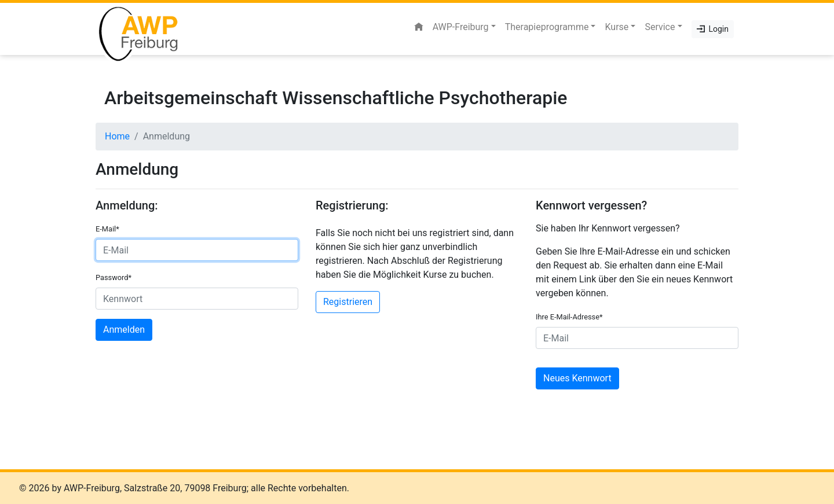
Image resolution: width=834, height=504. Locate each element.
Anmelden (124, 330)
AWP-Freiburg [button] (461, 27)
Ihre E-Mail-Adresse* (569, 317)
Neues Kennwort (577, 378)
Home (117, 136)
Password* (114, 277)
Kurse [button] (617, 27)
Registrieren (348, 302)
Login (713, 29)
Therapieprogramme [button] (547, 27)
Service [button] (660, 27)
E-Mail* (107, 229)
